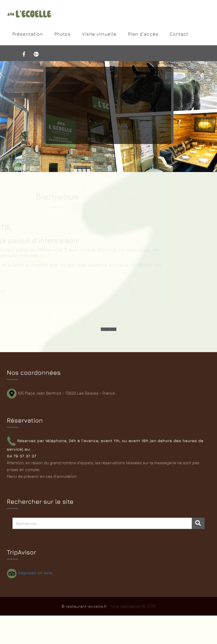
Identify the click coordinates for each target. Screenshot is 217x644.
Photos (62, 34)
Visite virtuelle (99, 34)
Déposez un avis (35, 574)
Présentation (28, 34)
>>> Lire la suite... (108, 133)
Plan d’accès (143, 34)
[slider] (108, 117)
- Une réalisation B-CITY (132, 608)
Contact (179, 34)
